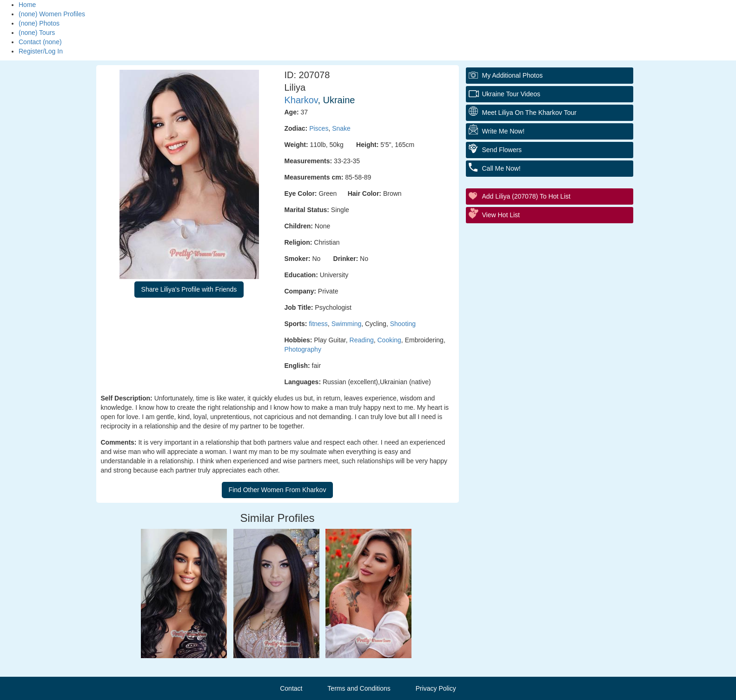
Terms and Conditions (359, 688)
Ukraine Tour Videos (511, 94)
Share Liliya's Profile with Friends (189, 289)
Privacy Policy (436, 688)
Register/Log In (41, 51)
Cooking (389, 340)
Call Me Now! (501, 168)
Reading (362, 340)
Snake (341, 128)
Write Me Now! (504, 131)
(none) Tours (37, 33)
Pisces (319, 128)
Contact (291, 688)
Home (27, 5)
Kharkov (301, 100)
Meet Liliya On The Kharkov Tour (529, 113)
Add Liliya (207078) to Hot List (526, 196)
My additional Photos (513, 75)
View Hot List (501, 215)
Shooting (403, 324)
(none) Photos (39, 23)
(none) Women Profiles (52, 14)
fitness (318, 324)
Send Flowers (502, 150)
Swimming (347, 324)
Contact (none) (40, 42)
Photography (303, 349)
